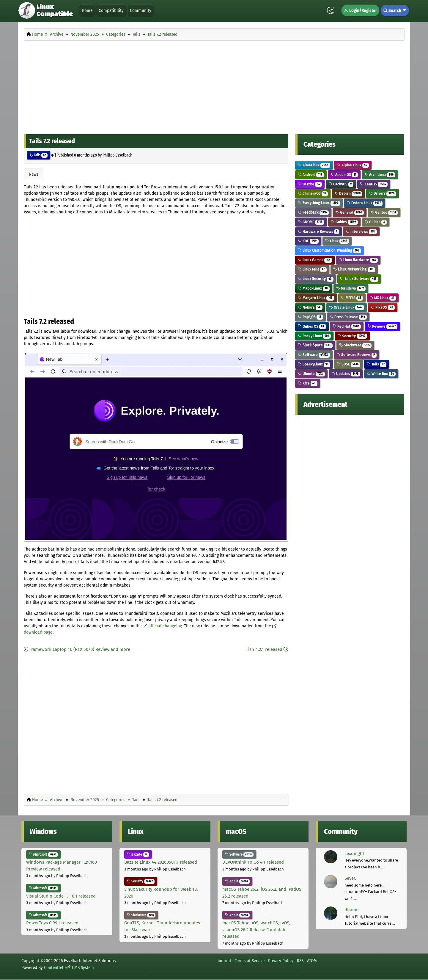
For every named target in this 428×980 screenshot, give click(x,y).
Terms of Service (250, 961)
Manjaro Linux (316, 298)
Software (314, 355)
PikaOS (383, 307)
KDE (308, 241)
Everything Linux (319, 203)
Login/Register (360, 10)
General (350, 212)
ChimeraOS (313, 193)
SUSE (349, 364)
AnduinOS (344, 175)
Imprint (224, 961)
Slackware (355, 345)
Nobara (310, 307)
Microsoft (43, 854)
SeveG (350, 878)
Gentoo (384, 212)
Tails (38, 155)
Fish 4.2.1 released (264, 649)
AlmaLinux (314, 165)
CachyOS (341, 184)
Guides (344, 222)
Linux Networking (354, 269)
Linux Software (359, 279)
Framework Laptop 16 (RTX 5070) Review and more (80, 649)
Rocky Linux (314, 336)
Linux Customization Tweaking (329, 250)
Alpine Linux (353, 165)
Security (352, 336)
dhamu (352, 910)
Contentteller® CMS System (69, 968)
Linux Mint (312, 269)
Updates (346, 374)
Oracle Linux (347, 307)
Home (87, 10)
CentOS (374, 184)
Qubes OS (312, 326)
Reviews (382, 326)
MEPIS (352, 298)
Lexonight (354, 854)
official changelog (165, 626)
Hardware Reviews (318, 231)
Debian (348, 193)
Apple (237, 881)
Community (141, 10)
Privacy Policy (281, 961)
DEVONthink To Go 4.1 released (253, 862)
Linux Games (315, 260)
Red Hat (347, 326)
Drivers (383, 193)
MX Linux (383, 298)
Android (311, 175)
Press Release (348, 317)
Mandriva (351, 288)
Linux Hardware (358, 260)
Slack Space (315, 345)
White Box (381, 374)
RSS (300, 961)
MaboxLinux (314, 288)
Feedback (313, 212)
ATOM (312, 961)
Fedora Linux (365, 203)
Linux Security (316, 279)
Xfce (308, 383)
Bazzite (310, 184)
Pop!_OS (310, 317)
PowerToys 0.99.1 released (52, 923)
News (34, 174)
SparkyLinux (314, 364)
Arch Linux (380, 175)
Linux (337, 241)
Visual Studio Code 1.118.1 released (61, 896)
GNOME (311, 222)
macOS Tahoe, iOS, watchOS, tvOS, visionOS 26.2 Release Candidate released (256, 930)
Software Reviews (357, 355)
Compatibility (111, 10)
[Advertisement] (214, 86)
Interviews (361, 231)
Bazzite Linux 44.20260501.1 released (161, 862)
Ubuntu (311, 374)
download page (38, 632)
